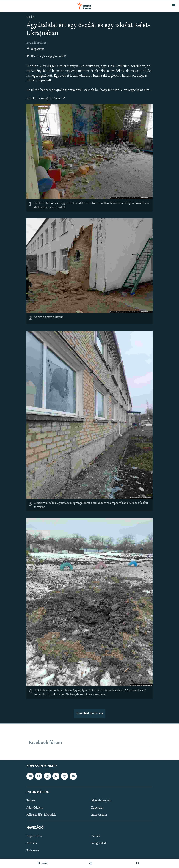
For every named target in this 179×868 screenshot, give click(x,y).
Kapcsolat (97, 808)
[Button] (35, 50)
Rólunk (31, 801)
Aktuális (32, 844)
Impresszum (99, 815)
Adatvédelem (35, 808)
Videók (96, 836)
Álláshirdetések (101, 801)
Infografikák (99, 844)
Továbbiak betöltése (90, 714)
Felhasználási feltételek (41, 815)
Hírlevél (43, 863)
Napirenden (34, 836)
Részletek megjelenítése (46, 98)
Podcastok (33, 851)
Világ (30, 17)
